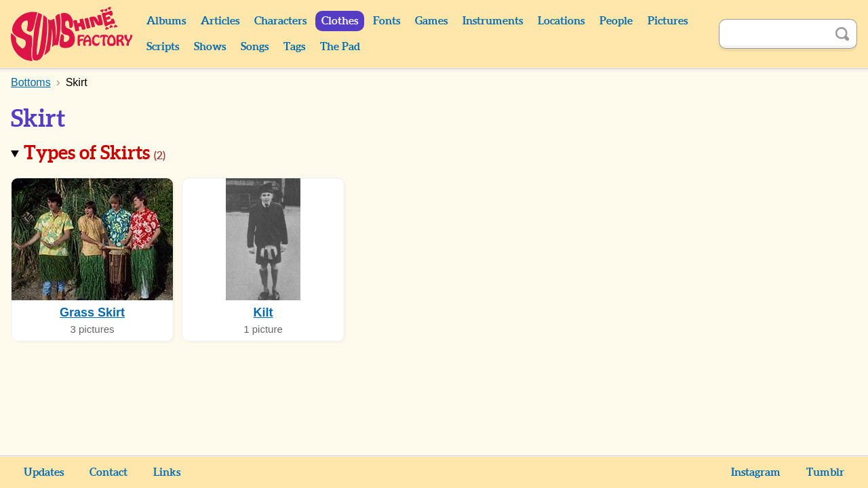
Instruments (493, 21)
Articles (220, 21)
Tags (294, 47)
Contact (108, 472)
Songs (255, 47)
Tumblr (825, 472)
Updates (44, 472)
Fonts (387, 21)
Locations (561, 21)
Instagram (756, 472)
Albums (166, 21)
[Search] (773, 34)
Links (167, 472)
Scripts (163, 47)
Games (431, 21)
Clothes (340, 21)
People (616, 21)
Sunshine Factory (72, 34)
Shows (210, 47)
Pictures (668, 21)
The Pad (340, 47)
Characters (280, 21)
